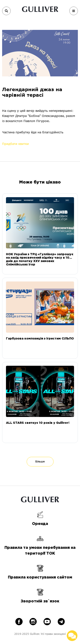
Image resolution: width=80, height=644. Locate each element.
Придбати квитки (15, 144)
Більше (40, 462)
